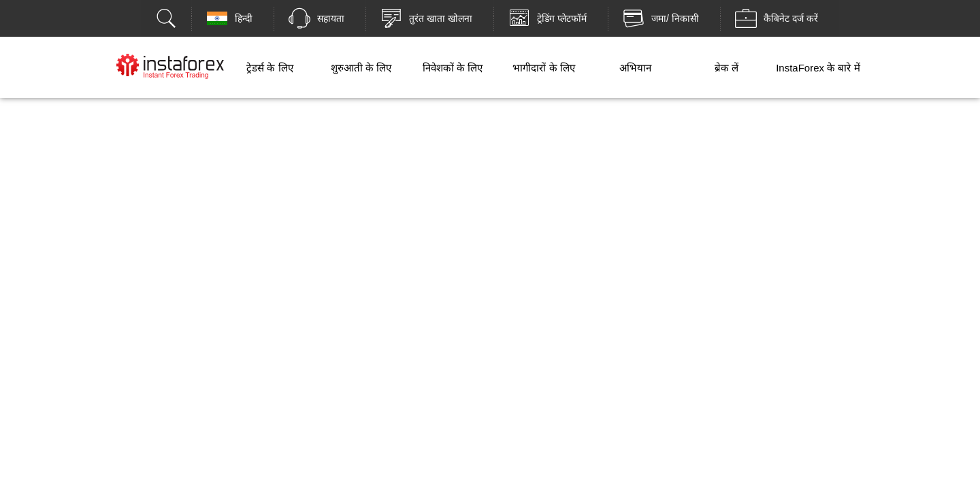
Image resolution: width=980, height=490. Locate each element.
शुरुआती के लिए (361, 68)
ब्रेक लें (726, 68)
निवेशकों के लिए (453, 68)
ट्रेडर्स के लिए (269, 68)
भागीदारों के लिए (543, 68)
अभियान (635, 68)
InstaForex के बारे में (818, 68)
